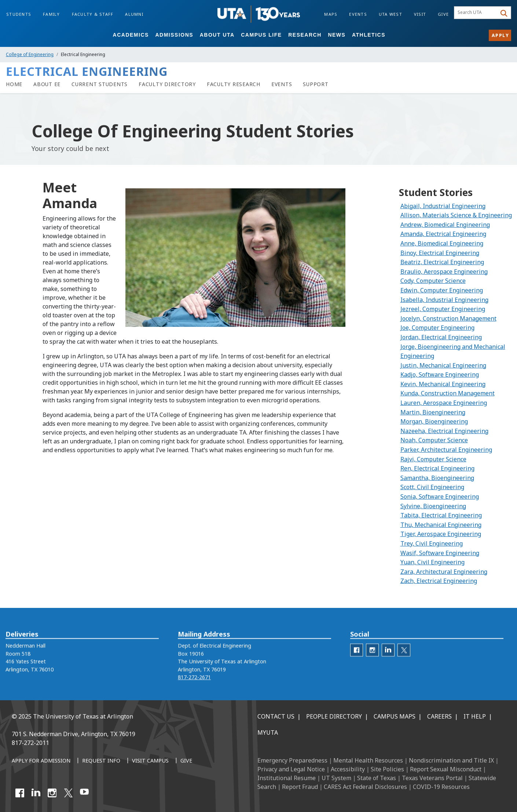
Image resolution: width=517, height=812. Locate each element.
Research (305, 35)
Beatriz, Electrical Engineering (442, 262)
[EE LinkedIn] (388, 662)
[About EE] (47, 84)
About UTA (217, 35)
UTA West (390, 14)
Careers (439, 716)
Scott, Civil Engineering (432, 487)
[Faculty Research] (234, 84)
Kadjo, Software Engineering (440, 374)
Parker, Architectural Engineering (446, 450)
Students (19, 14)
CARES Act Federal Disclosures (365, 787)
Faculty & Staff (93, 14)
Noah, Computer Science (434, 440)
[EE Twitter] (404, 662)
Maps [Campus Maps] (331, 14)
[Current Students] (100, 84)
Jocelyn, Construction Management (448, 318)
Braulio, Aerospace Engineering (444, 272)
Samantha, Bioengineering (437, 478)
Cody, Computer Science (433, 281)
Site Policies (387, 769)
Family (52, 14)
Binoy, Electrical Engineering (440, 253)
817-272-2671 (194, 689)
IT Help (475, 716)
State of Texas (377, 778)
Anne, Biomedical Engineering (442, 243)
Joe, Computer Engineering (437, 328)
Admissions (174, 35)
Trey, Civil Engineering (432, 543)
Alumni (134, 14)
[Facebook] (20, 793)
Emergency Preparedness (292, 760)
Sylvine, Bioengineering (433, 506)
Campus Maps (395, 716)
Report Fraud (300, 787)
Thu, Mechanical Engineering (441, 525)
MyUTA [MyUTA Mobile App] (268, 732)
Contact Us (276, 716)
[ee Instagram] (372, 662)
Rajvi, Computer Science (433, 459)
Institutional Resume (287, 778)
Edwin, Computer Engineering (442, 290)
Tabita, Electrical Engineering (441, 515)
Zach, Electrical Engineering (439, 581)
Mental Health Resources (368, 760)
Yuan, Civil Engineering (432, 562)
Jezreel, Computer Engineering (443, 309)
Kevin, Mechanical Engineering (443, 384)
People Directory (334, 716)
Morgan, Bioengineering (434, 421)
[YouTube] (84, 793)
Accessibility (348, 769)
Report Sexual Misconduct (446, 769)
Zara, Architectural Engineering (444, 572)
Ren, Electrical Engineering (437, 468)
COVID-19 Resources (441, 787)
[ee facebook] (357, 662)
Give (443, 14)
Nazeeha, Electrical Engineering (444, 431)
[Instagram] (52, 793)
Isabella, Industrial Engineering (444, 300)
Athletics (369, 35)
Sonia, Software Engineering (440, 497)
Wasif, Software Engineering (440, 553)
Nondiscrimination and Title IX (451, 760)
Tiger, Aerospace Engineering (441, 534)
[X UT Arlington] (68, 793)
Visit (420, 14)
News (337, 35)
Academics (131, 35)
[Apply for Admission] (41, 761)
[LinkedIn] (36, 793)
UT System (336, 778)
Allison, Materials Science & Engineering (456, 215)
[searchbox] (476, 13)
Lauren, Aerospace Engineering (444, 403)
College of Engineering (30, 54)
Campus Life (261, 35)
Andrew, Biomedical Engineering (445, 225)
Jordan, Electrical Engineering (441, 337)
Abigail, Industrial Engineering (443, 206)
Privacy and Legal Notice (291, 769)
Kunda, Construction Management (448, 393)
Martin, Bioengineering (433, 412)
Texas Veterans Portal (432, 778)
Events (358, 14)
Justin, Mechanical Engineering (443, 365)
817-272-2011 (30, 743)
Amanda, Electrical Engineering (443, 234)
